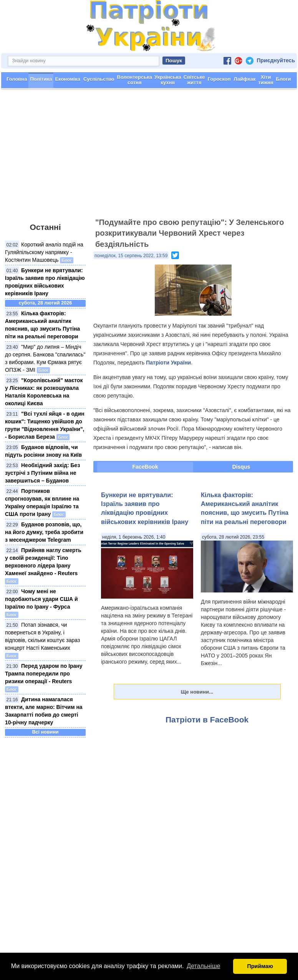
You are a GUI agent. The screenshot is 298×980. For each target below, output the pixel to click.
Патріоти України (168, 363)
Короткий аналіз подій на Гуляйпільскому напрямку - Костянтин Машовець (44, 253)
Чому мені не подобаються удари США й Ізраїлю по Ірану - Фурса (41, 599)
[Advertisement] (149, 158)
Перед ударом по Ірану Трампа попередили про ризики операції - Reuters (44, 674)
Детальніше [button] (203, 966)
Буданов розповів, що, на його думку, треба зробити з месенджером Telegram (44, 532)
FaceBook (145, 467)
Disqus (241, 467)
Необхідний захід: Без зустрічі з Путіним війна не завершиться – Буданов (42, 473)
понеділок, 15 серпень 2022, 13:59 (131, 256)
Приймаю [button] (260, 966)
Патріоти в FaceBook (207, 720)
